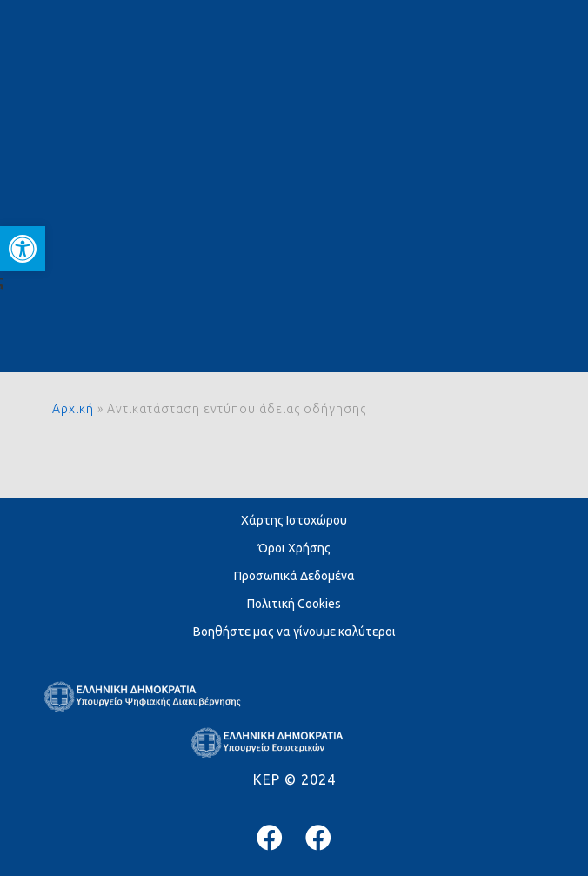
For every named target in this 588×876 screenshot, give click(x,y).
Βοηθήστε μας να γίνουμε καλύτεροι (294, 632)
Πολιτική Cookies (294, 604)
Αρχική (73, 409)
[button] (23, 249)
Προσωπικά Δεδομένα (294, 576)
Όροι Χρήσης (294, 548)
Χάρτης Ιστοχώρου (294, 520)
